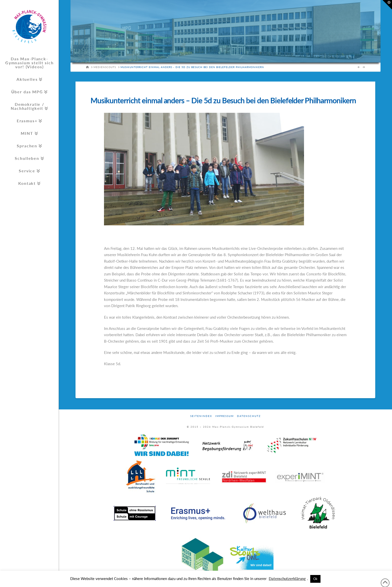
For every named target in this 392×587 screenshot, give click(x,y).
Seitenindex (201, 416)
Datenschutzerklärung (287, 578)
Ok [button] (315, 579)
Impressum (224, 416)
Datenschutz (249, 416)
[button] (387, 5)
